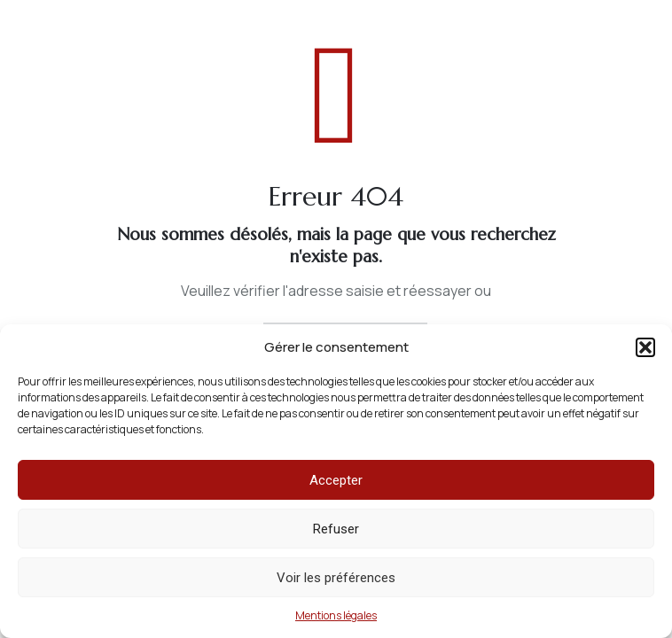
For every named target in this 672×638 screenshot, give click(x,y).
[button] (645, 347)
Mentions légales (336, 615)
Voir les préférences (336, 578)
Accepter (336, 480)
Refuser (336, 529)
